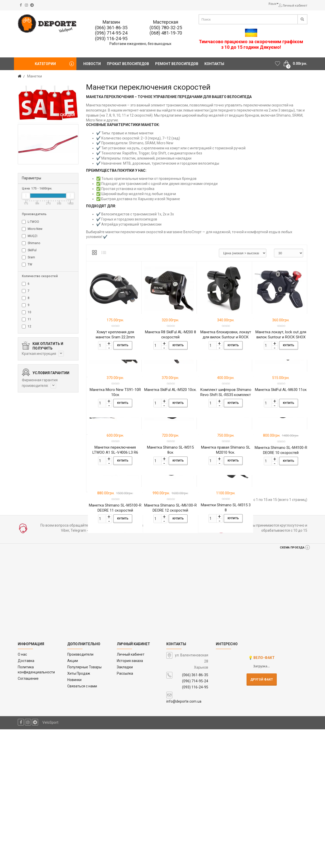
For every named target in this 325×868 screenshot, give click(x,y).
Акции (73, 799)
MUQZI (30, 236)
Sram (28, 257)
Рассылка (125, 812)
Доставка (26, 799)
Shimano (31, 243)
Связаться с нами (82, 825)
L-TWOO (30, 222)
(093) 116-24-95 (111, 38)
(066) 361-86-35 (111, 28)
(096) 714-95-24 (111, 33)
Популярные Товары (84, 806)
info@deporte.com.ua (184, 840)
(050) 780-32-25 (166, 28)
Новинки (74, 818)
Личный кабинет (131, 793)
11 (27, 319)
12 (27, 327)
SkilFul (29, 250)
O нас (22, 793)
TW (27, 265)
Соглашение (28, 817)
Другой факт (262, 818)
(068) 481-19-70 (166, 33)
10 (27, 312)
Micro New (32, 229)
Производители (80, 793)
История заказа (130, 799)
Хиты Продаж (79, 812)
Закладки (125, 806)
